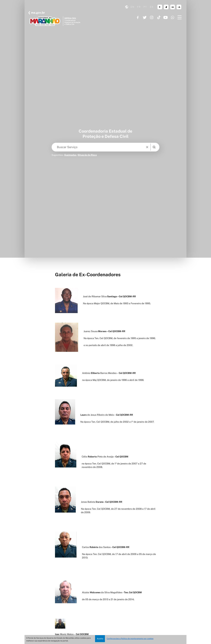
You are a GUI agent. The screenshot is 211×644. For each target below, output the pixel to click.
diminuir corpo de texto (179, 7)
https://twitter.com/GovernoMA (145, 17)
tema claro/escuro (160, 7)
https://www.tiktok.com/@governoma (159, 17)
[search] (154, 147)
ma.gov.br (38, 13)
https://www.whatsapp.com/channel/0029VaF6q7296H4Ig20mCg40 (173, 17)
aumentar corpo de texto (173, 7)
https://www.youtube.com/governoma (166, 17)
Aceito (100, 639)
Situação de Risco (87, 155)
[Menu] (180, 17)
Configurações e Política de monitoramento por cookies (130, 639)
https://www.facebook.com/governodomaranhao (138, 17)
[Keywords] (99, 147)
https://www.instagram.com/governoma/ (152, 17)
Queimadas (70, 155)
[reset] (147, 147)
